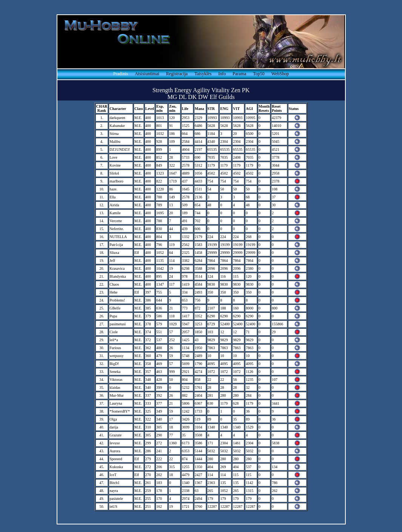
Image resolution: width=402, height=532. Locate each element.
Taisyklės (203, 74)
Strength (163, 90)
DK (192, 97)
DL (183, 97)
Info (222, 74)
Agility (201, 90)
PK (246, 90)
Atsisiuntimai (147, 74)
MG (172, 97)
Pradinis (121, 74)
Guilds (227, 97)
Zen (236, 90)
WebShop (280, 74)
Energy (183, 90)
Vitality (220, 90)
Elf (213, 97)
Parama (239, 74)
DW (203, 97)
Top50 (259, 74)
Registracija (177, 74)
